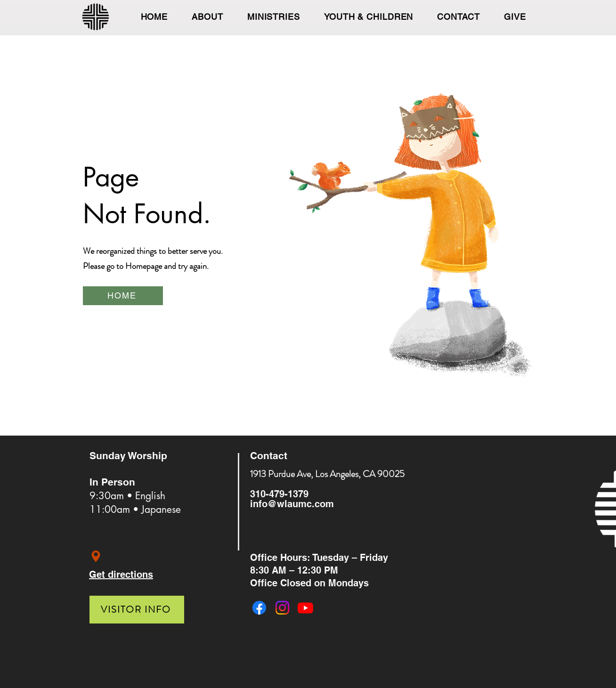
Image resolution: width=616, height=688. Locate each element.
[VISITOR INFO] (137, 610)
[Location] (96, 556)
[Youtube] (305, 608)
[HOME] (123, 296)
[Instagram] (282, 608)
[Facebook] (259, 608)
